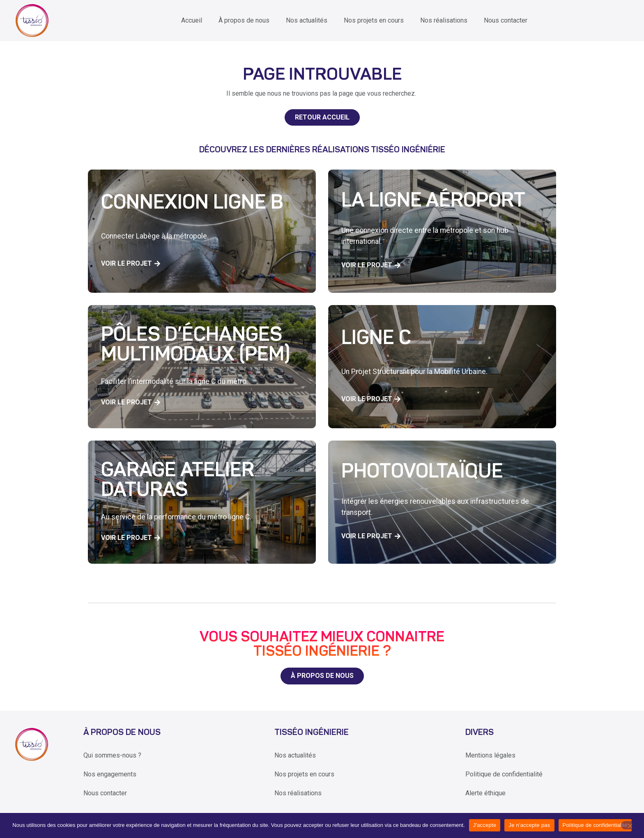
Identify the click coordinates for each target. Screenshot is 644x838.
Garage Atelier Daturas (178, 481)
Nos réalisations (444, 20)
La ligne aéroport (433, 202)
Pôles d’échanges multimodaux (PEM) (195, 346)
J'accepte (485, 825)
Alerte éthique (485, 793)
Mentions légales (490, 755)
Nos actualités (307, 20)
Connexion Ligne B (192, 204)
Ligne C (376, 339)
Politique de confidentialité (504, 774)
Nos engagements (110, 774)
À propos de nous (244, 20)
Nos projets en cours (374, 20)
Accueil (192, 20)
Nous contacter (506, 20)
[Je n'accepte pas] (629, 825)
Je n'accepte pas (529, 825)
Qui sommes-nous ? (112, 755)
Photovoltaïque (422, 473)
